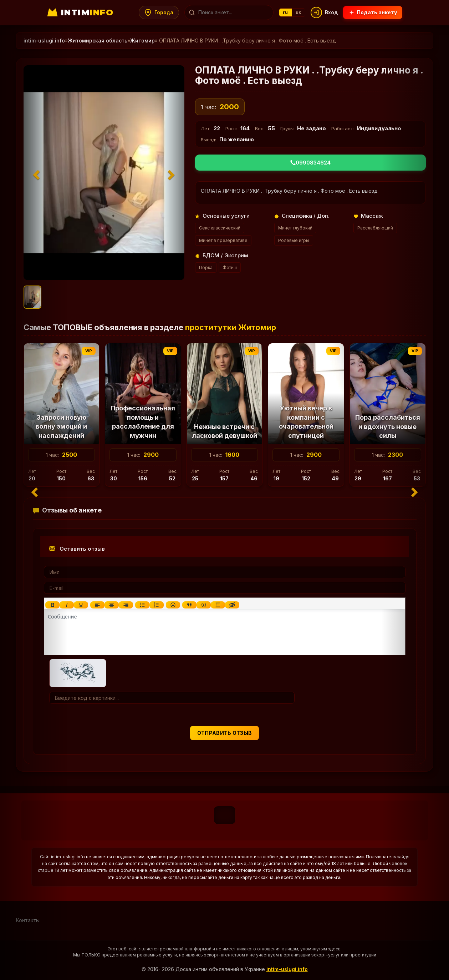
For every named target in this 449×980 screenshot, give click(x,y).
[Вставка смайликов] (173, 605)
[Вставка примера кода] (203, 605)
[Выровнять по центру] (111, 605)
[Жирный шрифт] (52, 605)
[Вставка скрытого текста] (232, 605)
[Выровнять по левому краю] (97, 605)
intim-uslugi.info (287, 969)
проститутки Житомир (231, 327)
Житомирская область (98, 41)
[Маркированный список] (142, 605)
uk (299, 12)
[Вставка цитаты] (189, 605)
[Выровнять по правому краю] (126, 605)
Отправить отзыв (225, 733)
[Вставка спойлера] (218, 605)
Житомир (142, 41)
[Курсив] (66, 605)
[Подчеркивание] (81, 605)
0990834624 (310, 163)
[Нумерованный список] (156, 605)
